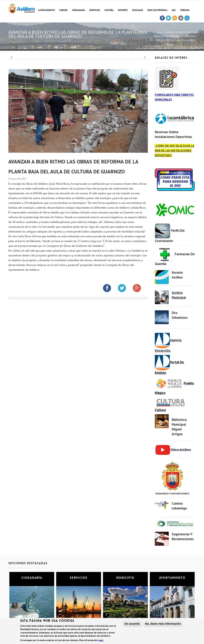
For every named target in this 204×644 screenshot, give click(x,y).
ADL (174, 10)
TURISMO (185, 10)
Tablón (63, 10)
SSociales (138, 10)
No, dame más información (163, 624)
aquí (101, 641)
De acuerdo (132, 624)
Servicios (95, 10)
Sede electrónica (157, 10)
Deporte (123, 10)
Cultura (109, 10)
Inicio (160, 32)
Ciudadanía (78, 10)
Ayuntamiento (47, 10)
